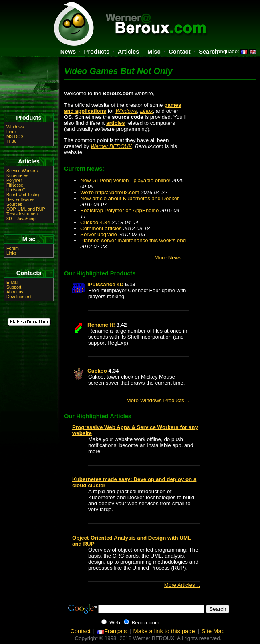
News (68, 52)
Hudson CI (16, 190)
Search (209, 52)
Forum (13, 248)
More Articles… (182, 585)
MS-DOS (15, 136)
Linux (147, 111)
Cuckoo (97, 371)
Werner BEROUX (111, 146)
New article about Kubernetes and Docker (130, 198)
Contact (180, 52)
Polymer (14, 180)
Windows (126, 111)
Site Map (213, 631)
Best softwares (20, 199)
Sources (14, 204)
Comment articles (101, 228)
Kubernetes (17, 175)
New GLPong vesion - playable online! (125, 180)
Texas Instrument (23, 214)
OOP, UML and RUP (26, 209)
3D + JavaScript (22, 219)
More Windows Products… (158, 400)
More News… (171, 258)
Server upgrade (99, 234)
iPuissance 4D (105, 284)
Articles (129, 52)
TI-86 (11, 141)
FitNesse (15, 185)
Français (112, 631)
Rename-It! (101, 325)
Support (14, 287)
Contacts (29, 273)
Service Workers (22, 171)
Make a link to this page (164, 631)
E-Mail (12, 282)
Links (11, 253)
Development (19, 297)
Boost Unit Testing (24, 195)
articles (116, 123)
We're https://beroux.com (110, 192)
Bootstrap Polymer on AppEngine (119, 210)
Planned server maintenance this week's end (133, 240)
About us (15, 292)
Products (97, 52)
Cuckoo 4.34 (95, 222)
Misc (154, 52)
